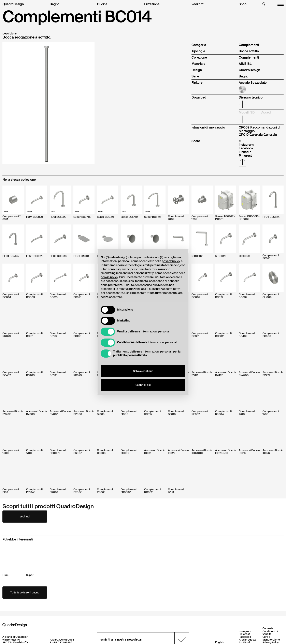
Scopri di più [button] (143, 385)
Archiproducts (247, 640)
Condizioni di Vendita (270, 633)
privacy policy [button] (171, 261)
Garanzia (268, 628)
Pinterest (244, 634)
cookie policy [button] (109, 277)
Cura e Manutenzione (271, 638)
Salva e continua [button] (143, 371)
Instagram (245, 631)
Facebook (245, 637)
